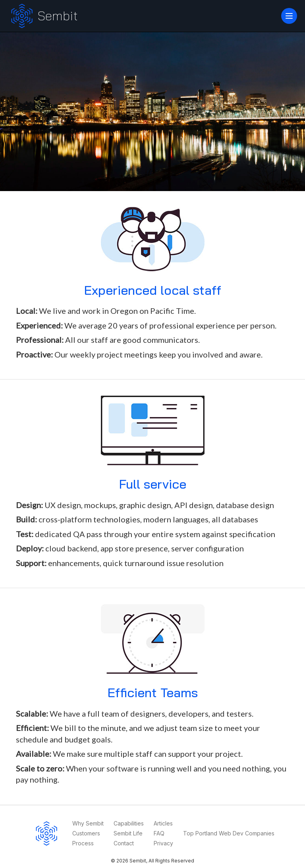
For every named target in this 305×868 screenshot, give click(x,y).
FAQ (159, 833)
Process (83, 843)
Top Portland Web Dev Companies (229, 833)
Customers (86, 833)
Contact (124, 843)
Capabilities (129, 823)
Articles (163, 823)
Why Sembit (88, 823)
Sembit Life (128, 833)
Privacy (163, 843)
